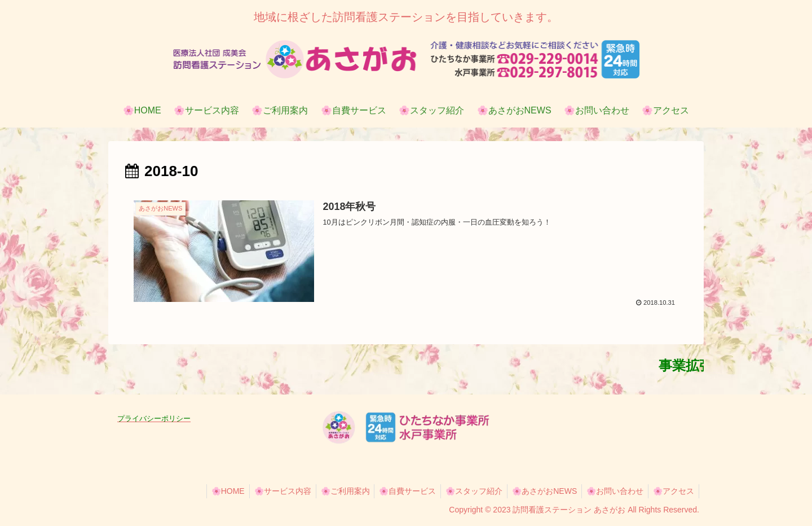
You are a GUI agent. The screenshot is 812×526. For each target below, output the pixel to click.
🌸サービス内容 (268, 491)
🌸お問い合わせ (612, 491)
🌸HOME (211, 491)
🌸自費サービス (397, 491)
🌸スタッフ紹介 (466, 491)
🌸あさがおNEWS (539, 491)
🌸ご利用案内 (332, 491)
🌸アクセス (672, 491)
